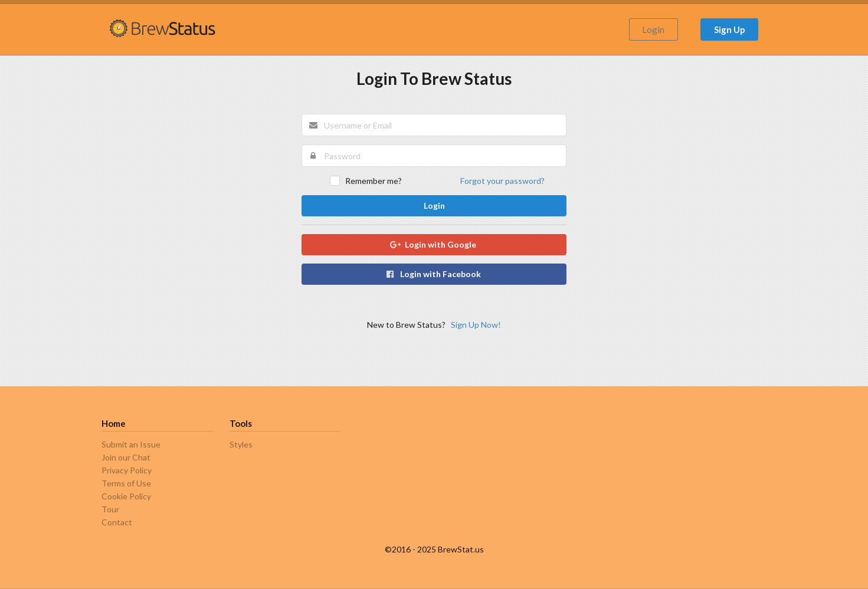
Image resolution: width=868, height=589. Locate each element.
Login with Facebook (433, 274)
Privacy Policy (127, 470)
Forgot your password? (502, 181)
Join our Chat (126, 457)
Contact (117, 522)
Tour (110, 509)
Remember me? (374, 181)
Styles (241, 445)
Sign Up (730, 29)
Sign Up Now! (476, 325)
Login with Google (433, 244)
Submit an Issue (131, 445)
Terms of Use (126, 483)
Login (653, 29)
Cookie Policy (126, 496)
